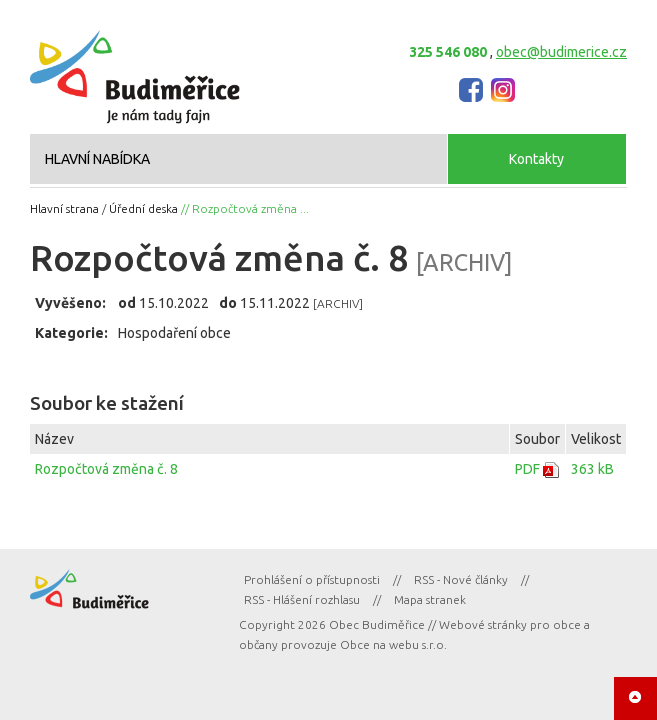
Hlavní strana (64, 208)
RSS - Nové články (461, 579)
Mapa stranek (430, 599)
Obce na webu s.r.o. (393, 644)
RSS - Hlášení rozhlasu (302, 599)
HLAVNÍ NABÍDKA (97, 159)
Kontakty (536, 159)
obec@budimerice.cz (561, 52)
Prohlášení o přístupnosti (312, 579)
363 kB (592, 469)
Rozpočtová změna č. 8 (106, 469)
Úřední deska (143, 208)
